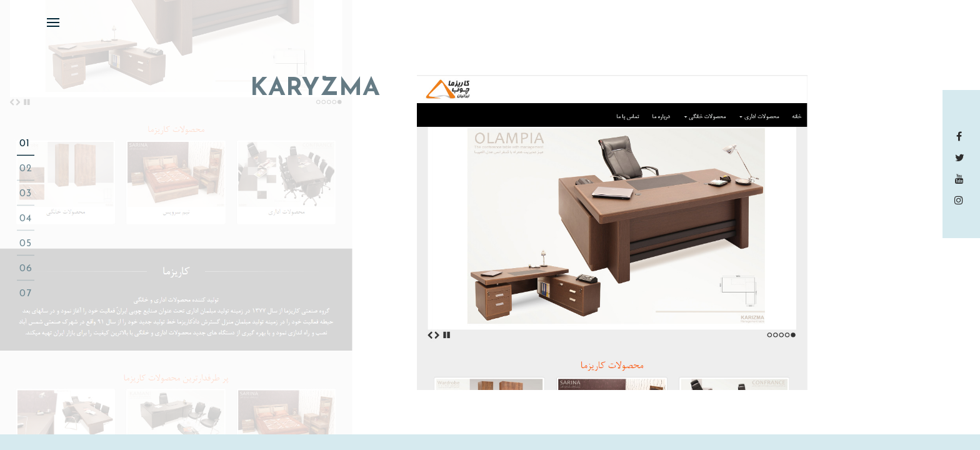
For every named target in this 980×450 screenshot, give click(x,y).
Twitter (962, 157)
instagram (962, 200)
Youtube (962, 179)
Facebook (962, 136)
